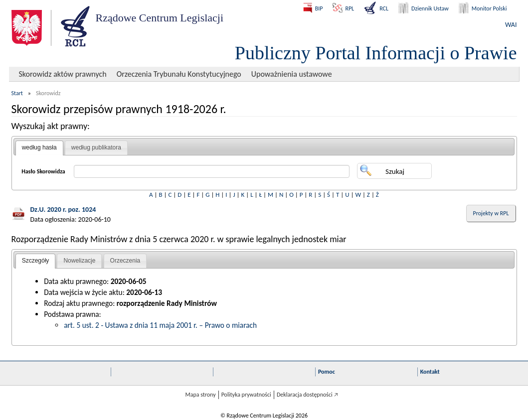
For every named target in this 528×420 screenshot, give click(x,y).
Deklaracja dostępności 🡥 (307, 395)
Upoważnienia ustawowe (292, 74)
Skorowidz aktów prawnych (63, 74)
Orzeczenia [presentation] (125, 261)
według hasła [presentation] (39, 147)
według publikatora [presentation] (96, 147)
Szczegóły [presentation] (36, 261)
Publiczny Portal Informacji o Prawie (376, 53)
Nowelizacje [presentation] (79, 261)
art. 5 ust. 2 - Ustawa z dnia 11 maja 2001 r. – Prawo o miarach (160, 325)
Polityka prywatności (246, 395)
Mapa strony (200, 395)
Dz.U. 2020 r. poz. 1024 (63, 210)
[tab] (39, 148)
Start (17, 93)
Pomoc (327, 372)
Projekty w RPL (491, 213)
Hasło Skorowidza (43, 171)
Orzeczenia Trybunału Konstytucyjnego (179, 74)
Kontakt (430, 372)
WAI (511, 25)
